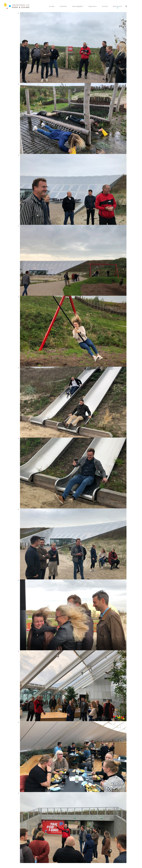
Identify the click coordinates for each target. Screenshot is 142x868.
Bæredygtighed (78, 6)
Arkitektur (63, 6)
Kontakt (105, 6)
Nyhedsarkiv (118, 6)
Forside (52, 6)
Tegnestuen (92, 6)
